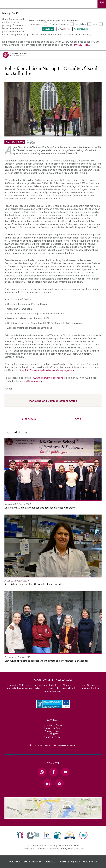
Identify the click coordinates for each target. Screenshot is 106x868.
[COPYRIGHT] (52, 862)
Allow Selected (82, 29)
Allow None (65, 29)
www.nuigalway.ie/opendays (48, 378)
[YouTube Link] (65, 772)
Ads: (96, 24)
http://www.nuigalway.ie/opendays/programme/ (50, 370)
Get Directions (41, 745)
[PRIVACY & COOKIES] (34, 862)
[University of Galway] (15, 55)
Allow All (49, 29)
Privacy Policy (82, 45)
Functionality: (35, 24)
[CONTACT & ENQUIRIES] (71, 862)
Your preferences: (59, 24)
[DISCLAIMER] (16, 862)
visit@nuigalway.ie (33, 381)
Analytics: (81, 24)
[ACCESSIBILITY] (90, 862)
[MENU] (102, 4)
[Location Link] (53, 817)
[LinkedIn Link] (48, 783)
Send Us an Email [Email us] (67, 745)
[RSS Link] (59, 783)
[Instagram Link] (42, 772)
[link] (20, 835)
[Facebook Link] (54, 772)
